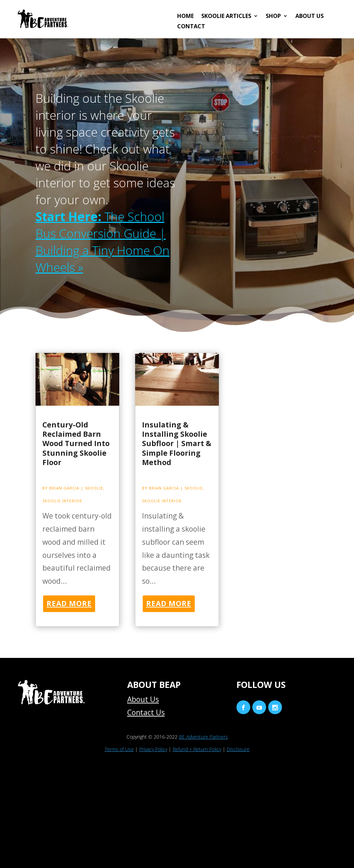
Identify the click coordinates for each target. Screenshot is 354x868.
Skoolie (94, 488)
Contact (191, 27)
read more (69, 603)
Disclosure (238, 749)
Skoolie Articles (226, 17)
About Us (310, 17)
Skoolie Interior (62, 501)
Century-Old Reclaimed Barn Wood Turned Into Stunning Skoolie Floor (76, 443)
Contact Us (146, 712)
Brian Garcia (64, 488)
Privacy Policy (153, 749)
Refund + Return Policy (197, 749)
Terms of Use (119, 749)
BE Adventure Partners (203, 737)
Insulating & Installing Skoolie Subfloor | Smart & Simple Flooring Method (177, 443)
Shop (273, 17)
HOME (185, 17)
